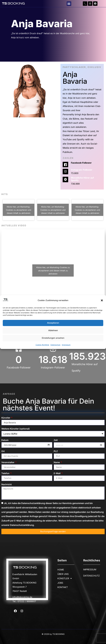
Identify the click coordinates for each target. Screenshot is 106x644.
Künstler (6, 418)
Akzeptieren (53, 323)
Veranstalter (8, 462)
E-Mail (57, 473)
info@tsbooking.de (22, 597)
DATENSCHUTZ (91, 576)
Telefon (6, 473)
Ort (3, 451)
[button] (102, 300)
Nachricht (7, 484)
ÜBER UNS (63, 574)
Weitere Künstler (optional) (16, 429)
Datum (5, 440)
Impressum (66, 345)
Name (57, 462)
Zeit (56, 440)
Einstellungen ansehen (53, 338)
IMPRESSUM (90, 569)
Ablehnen (53, 331)
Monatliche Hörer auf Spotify (82, 179)
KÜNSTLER (65, 578)
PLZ (56, 451)
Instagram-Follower (82, 170)
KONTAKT (63, 587)
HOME (61, 570)
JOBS (60, 583)
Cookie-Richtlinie (42, 345)
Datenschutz (55, 345)
